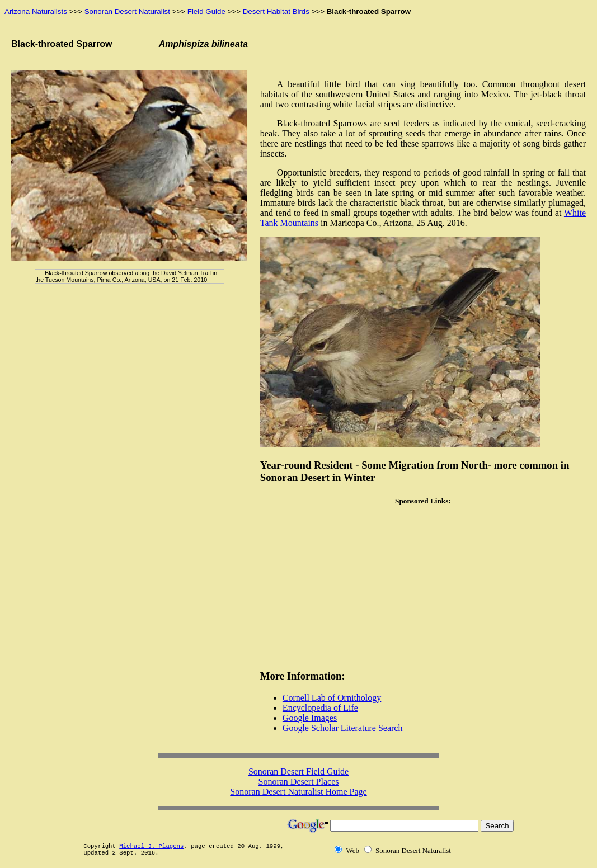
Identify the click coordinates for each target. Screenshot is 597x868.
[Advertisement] (423, 588)
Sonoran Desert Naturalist (127, 11)
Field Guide (206, 11)
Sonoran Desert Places (299, 782)
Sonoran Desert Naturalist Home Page (298, 792)
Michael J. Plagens (151, 846)
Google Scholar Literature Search (343, 728)
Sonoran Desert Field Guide (298, 772)
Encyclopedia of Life (320, 708)
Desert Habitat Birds (276, 11)
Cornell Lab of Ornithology (332, 698)
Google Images (310, 718)
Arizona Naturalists (36, 11)
